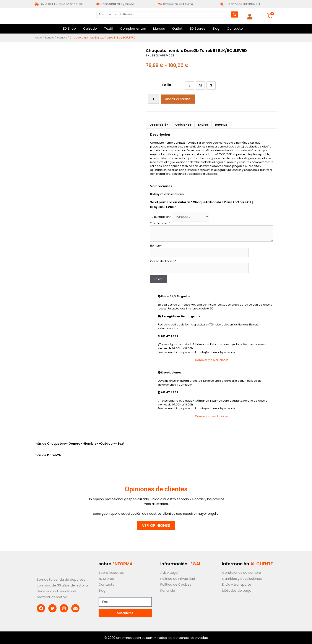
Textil (108, 28)
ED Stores (198, 28)
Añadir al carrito (178, 99)
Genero (49, 38)
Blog (216, 28)
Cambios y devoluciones (212, 360)
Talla (167, 85)
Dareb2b (54, 455)
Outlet (177, 28)
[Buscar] (234, 14)
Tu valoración (160, 223)
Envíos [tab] (203, 125)
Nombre (156, 246)
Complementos (133, 28)
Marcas (159, 28)
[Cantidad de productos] (153, 99)
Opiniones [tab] (183, 125)
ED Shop (69, 28)
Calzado (90, 28)
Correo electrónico (163, 261)
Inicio (38, 38)
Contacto (235, 28)
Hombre (62, 38)
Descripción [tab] (159, 125)
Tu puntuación (161, 217)
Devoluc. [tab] (222, 125)
